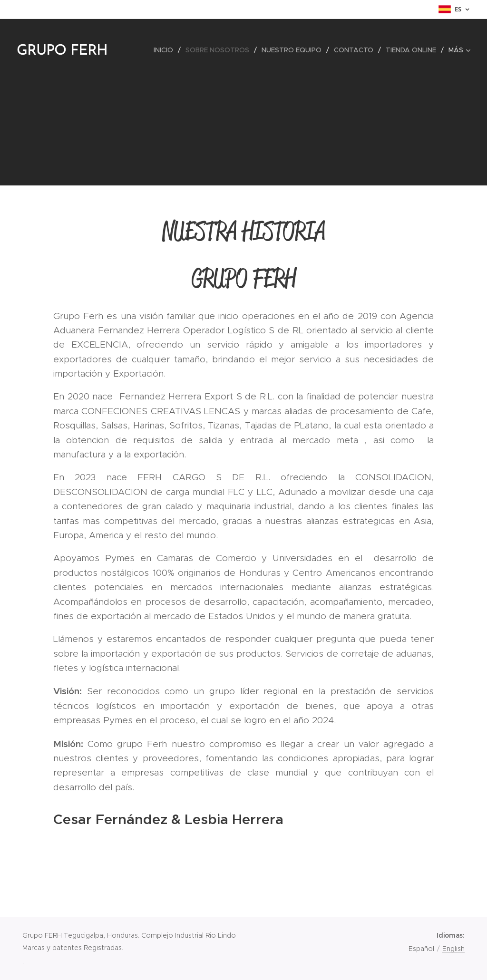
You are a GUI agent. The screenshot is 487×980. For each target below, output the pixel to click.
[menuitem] (166, 50)
